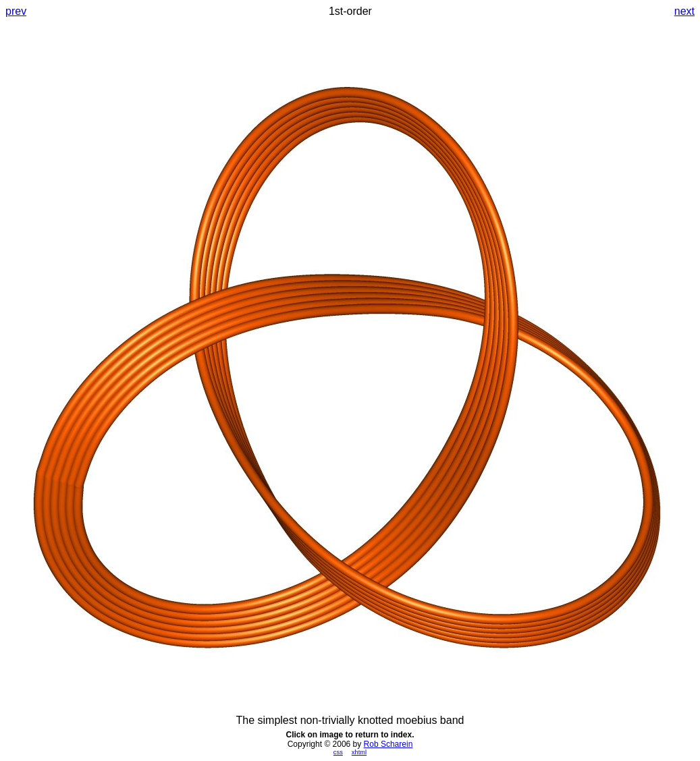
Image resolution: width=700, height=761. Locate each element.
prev (16, 11)
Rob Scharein (388, 744)
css (338, 752)
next (684, 11)
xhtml (359, 752)
